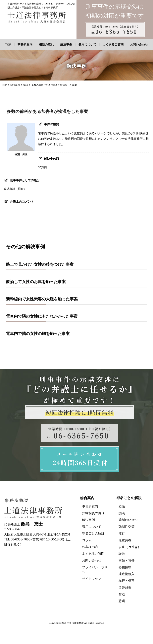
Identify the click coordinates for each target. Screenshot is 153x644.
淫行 (122, 533)
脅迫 (122, 594)
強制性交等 (127, 527)
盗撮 (122, 506)
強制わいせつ (128, 520)
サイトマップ (92, 579)
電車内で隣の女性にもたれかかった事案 (42, 316)
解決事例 (66, 44)
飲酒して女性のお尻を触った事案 (36, 282)
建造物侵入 (127, 574)
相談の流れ (46, 44)
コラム (87, 540)
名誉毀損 (125, 587)
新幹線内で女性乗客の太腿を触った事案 (42, 299)
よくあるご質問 (113, 44)
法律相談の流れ (93, 513)
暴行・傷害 (127, 581)
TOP (8, 44)
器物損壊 (125, 567)
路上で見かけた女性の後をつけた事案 (40, 264)
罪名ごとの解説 (93, 533)
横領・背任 (127, 560)
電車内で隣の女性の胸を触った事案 (38, 334)
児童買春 (125, 540)
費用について (87, 44)
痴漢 (122, 513)
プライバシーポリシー (95, 570)
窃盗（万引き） (130, 547)
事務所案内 (25, 44)
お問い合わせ (139, 44)
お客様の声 (90, 547)
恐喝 (122, 601)
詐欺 (122, 554)
